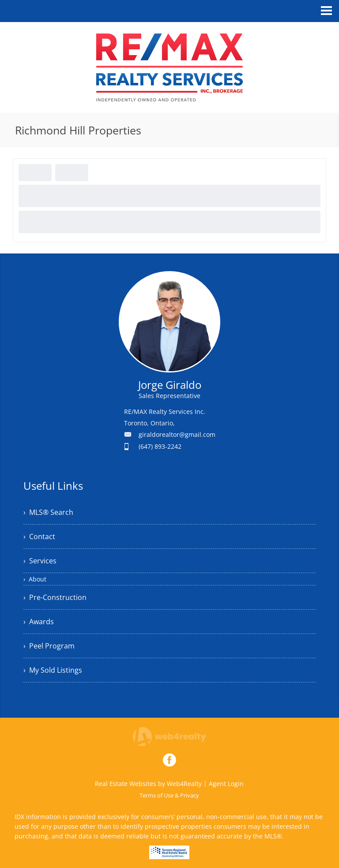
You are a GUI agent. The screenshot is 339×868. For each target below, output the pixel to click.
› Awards (39, 622)
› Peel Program (49, 646)
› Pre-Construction (55, 597)
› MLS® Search (48, 512)
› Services (40, 561)
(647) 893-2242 (160, 446)
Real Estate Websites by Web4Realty (148, 784)
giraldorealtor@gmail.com (177, 434)
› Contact (39, 536)
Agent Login (226, 784)
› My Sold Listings (53, 670)
